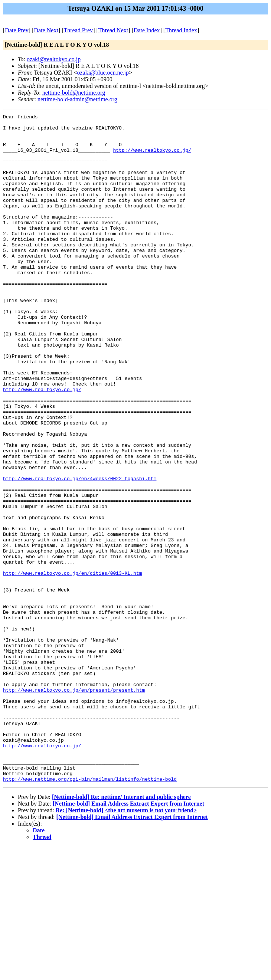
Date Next (46, 30)
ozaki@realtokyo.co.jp (54, 59)
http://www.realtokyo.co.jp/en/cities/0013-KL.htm (72, 665)
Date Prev (17, 30)
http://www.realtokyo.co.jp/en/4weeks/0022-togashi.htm (80, 552)
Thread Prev (78, 30)
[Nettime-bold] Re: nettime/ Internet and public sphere (121, 930)
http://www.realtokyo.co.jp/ (152, 158)
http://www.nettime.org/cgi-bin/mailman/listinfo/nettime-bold (90, 912)
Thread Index (181, 30)
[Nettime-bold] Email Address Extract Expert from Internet (128, 937)
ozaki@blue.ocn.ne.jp (103, 73)
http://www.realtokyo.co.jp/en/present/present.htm (74, 806)
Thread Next (113, 30)
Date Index (147, 30)
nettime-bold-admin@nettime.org (77, 99)
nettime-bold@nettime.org (74, 93)
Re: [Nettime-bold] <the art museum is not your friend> (126, 944)
